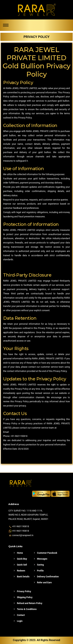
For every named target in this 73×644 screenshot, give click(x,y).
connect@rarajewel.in (23, 535)
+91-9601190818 (19, 436)
